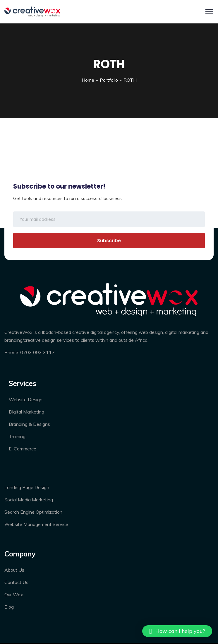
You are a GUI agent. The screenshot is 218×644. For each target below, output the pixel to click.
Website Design (26, 399)
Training (17, 436)
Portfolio (109, 80)
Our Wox (14, 595)
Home (88, 80)
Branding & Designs (29, 424)
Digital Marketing (26, 412)
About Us (14, 570)
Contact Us (16, 582)
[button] (177, 631)
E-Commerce (23, 449)
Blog (9, 607)
